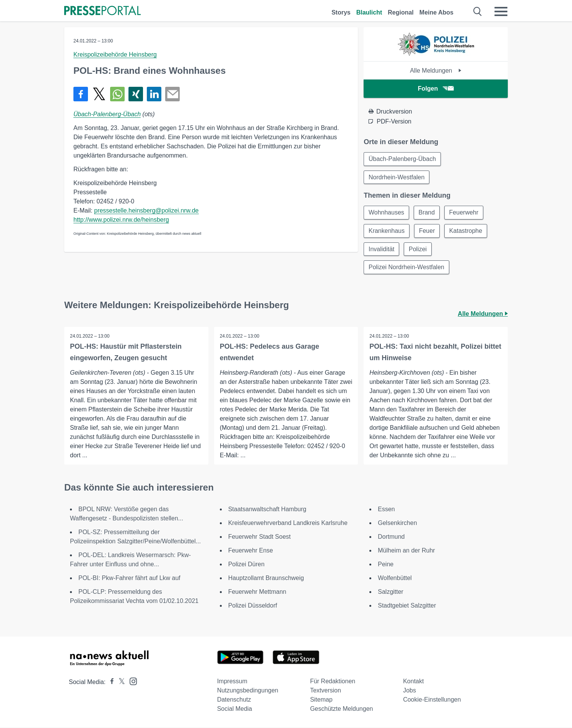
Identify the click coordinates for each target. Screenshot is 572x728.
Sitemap (321, 700)
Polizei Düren (246, 565)
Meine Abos (436, 12)
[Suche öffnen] (478, 11)
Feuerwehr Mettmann (257, 592)
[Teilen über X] (99, 94)
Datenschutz (234, 700)
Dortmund (391, 537)
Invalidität (382, 249)
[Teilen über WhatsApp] (117, 94)
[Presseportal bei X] (119, 683)
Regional (401, 12)
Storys (341, 12)
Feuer (427, 231)
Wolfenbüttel (395, 579)
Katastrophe (466, 231)
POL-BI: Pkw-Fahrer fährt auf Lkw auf (129, 579)
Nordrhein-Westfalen (396, 177)
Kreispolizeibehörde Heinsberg (115, 54)
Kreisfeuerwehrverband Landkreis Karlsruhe (288, 524)
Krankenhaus (387, 231)
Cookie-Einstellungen (432, 700)
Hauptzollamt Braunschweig (266, 579)
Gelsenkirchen (397, 524)
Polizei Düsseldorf (253, 606)
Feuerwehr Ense (251, 551)
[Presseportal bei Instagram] (131, 682)
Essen (386, 510)
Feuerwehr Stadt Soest (260, 537)
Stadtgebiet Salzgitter (407, 606)
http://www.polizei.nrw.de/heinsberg (121, 220)
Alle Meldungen (436, 71)
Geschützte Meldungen (342, 709)
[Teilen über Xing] (136, 94)
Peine (386, 565)
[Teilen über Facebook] (81, 94)
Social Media (235, 709)
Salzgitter (391, 592)
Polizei (418, 249)
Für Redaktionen (333, 682)
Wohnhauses (386, 213)
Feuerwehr (464, 213)
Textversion (326, 691)
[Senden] (172, 94)
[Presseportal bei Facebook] (110, 683)
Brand (427, 213)
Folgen (436, 89)
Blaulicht (369, 12)
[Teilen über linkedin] (154, 94)
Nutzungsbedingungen (248, 691)
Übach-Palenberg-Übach (107, 114)
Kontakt (413, 682)
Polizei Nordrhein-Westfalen (406, 268)
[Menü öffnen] (501, 11)
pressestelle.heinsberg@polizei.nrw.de (146, 210)
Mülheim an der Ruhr (406, 551)
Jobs (409, 691)
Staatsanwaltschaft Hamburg (267, 510)
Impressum (232, 682)
